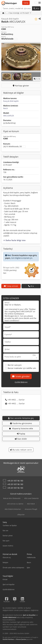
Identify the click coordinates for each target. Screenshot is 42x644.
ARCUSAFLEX (9, 116)
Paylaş (21, 434)
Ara (36, 8)
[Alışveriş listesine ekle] (36, 19)
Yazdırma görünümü (21, 423)
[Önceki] (4, 61)
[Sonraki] (38, 61)
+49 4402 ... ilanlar (15, 400)
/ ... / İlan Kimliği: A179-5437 (16, 13)
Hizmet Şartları (21, 639)
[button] (40, 3)
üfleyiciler (21, 515)
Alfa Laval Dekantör (32, 498)
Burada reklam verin (21, 450)
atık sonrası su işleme (15, 504)
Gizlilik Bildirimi (21, 382)
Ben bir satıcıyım (15, 365)
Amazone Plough (31, 509)
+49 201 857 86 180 (15, 481)
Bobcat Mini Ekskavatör (12, 498)
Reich (6, 108)
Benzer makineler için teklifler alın (22, 368)
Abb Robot (31, 504)
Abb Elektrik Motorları (13, 509)
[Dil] (36, 3)
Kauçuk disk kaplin (11, 101)
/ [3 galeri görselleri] (37, 79)
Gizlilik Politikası (8, 639)
